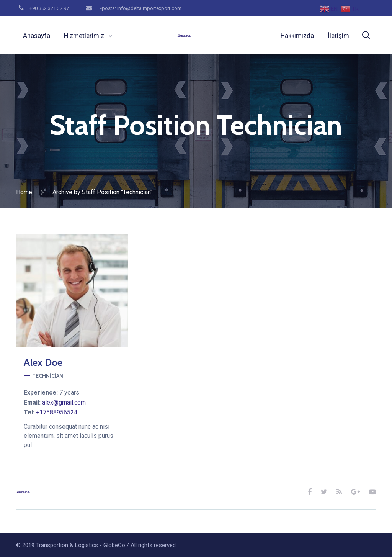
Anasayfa (37, 36)
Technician (48, 376)
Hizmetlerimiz (84, 36)
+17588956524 (57, 412)
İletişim (338, 36)
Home (24, 192)
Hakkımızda (297, 36)
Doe (43, 362)
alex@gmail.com (64, 402)
